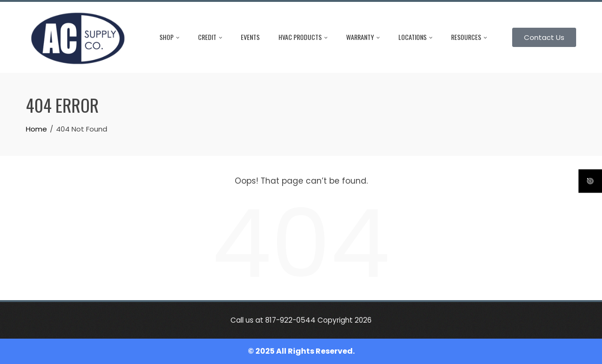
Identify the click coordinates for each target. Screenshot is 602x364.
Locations (415, 37)
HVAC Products (303, 37)
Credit (210, 37)
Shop (169, 37)
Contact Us (544, 37)
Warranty (363, 37)
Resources (469, 37)
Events (250, 37)
